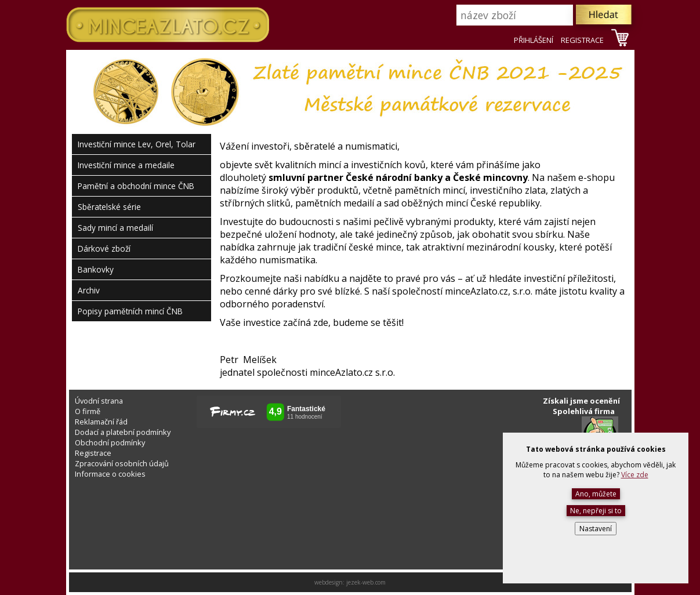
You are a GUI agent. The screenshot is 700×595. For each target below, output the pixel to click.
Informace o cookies (110, 474)
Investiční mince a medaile (126, 165)
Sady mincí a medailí (115, 228)
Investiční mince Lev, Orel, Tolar (137, 144)
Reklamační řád (101, 422)
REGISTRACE (582, 40)
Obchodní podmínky (110, 442)
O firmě (88, 411)
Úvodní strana (99, 401)
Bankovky (96, 269)
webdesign (329, 582)
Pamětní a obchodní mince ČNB (136, 186)
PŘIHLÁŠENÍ (534, 40)
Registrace (93, 453)
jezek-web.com (366, 582)
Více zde (635, 475)
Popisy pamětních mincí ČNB (130, 311)
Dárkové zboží (104, 248)
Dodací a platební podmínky (123, 432)
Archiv (89, 290)
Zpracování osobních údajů (122, 463)
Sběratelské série (109, 207)
